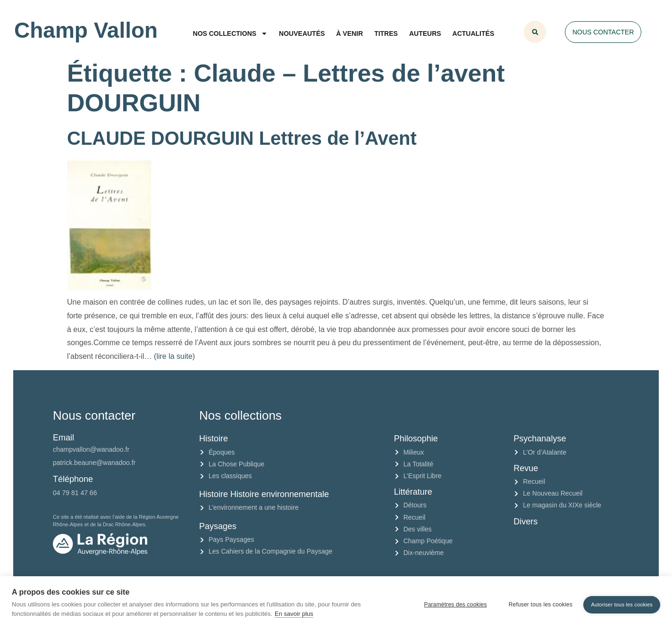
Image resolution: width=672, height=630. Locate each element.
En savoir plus (294, 614)
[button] (535, 32)
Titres (386, 33)
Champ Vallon (86, 30)
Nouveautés (302, 33)
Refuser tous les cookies (538, 603)
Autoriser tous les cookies (622, 603)
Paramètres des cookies (452, 603)
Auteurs (425, 33)
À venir (349, 33)
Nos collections (231, 33)
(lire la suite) (174, 356)
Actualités (474, 33)
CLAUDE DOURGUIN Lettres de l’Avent (242, 138)
